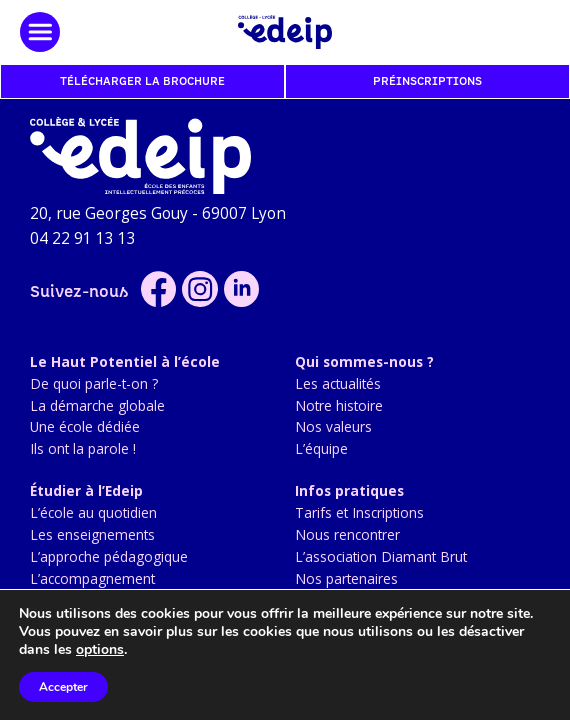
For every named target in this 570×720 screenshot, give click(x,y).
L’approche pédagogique (109, 556)
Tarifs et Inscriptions (359, 512)
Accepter (63, 687)
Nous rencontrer (347, 534)
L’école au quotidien (93, 512)
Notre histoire (339, 405)
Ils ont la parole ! (83, 448)
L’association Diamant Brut (381, 556)
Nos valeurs (333, 426)
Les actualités (338, 383)
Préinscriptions (427, 81)
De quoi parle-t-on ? (94, 383)
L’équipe (321, 448)
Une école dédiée (85, 426)
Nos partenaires (346, 578)
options (100, 650)
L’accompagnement (92, 578)
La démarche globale (97, 405)
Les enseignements (92, 534)
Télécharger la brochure (142, 81)
